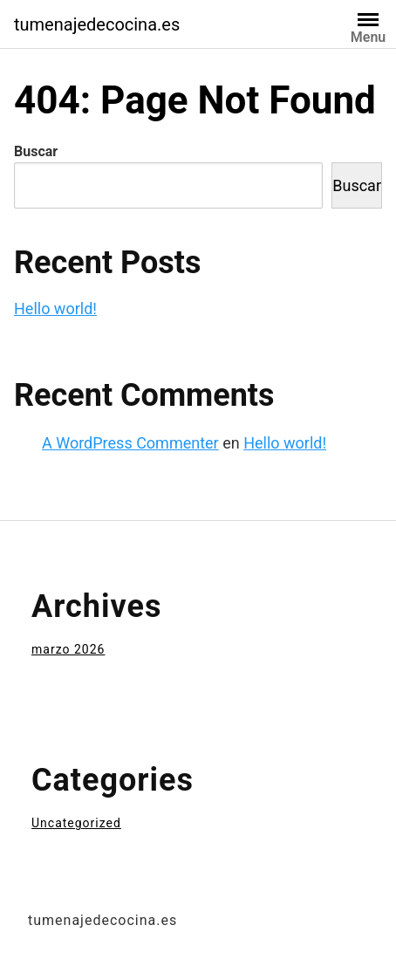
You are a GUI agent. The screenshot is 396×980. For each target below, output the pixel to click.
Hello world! (55, 308)
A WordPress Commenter (130, 443)
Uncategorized (76, 823)
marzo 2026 (68, 649)
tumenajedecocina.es (97, 24)
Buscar (36, 151)
